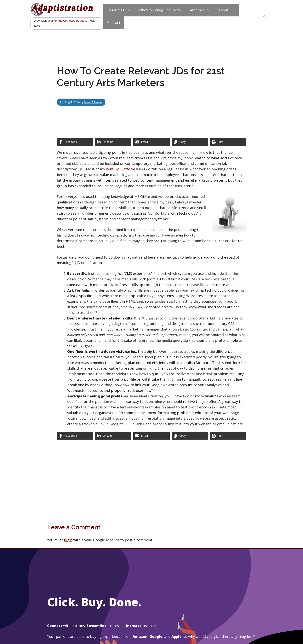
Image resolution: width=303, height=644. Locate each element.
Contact (114, 23)
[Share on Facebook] (75, 142)
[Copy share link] (190, 142)
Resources (119, 10)
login (68, 540)
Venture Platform (120, 169)
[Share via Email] (151, 142)
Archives (200, 10)
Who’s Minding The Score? (160, 10)
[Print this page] (228, 142)
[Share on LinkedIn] (113, 142)
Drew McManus (94, 102)
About (227, 10)
